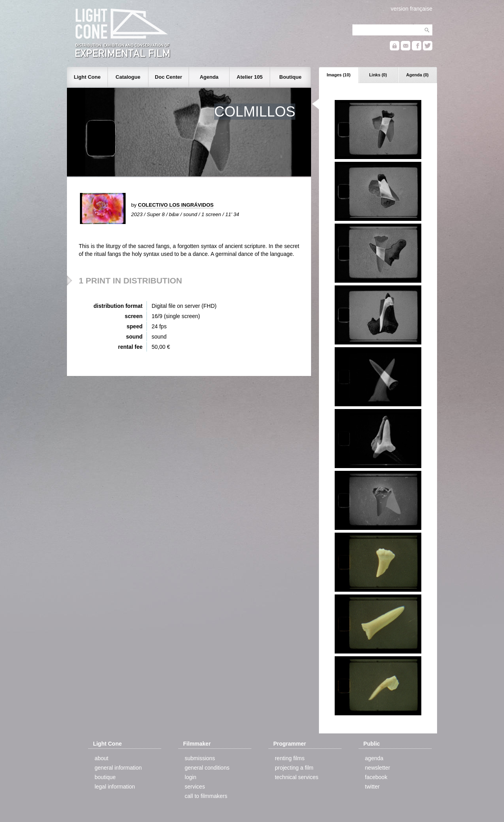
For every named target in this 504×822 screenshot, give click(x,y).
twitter (372, 787)
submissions (200, 758)
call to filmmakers (206, 796)
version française (411, 9)
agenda (374, 758)
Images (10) (339, 75)
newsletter (378, 768)
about (101, 758)
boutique (105, 777)
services (195, 787)
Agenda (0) (418, 75)
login (191, 777)
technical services (297, 777)
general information (118, 768)
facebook (376, 777)
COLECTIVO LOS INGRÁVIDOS (176, 205)
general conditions (207, 768)
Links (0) (378, 75)
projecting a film (294, 768)
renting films (290, 758)
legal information (115, 787)
